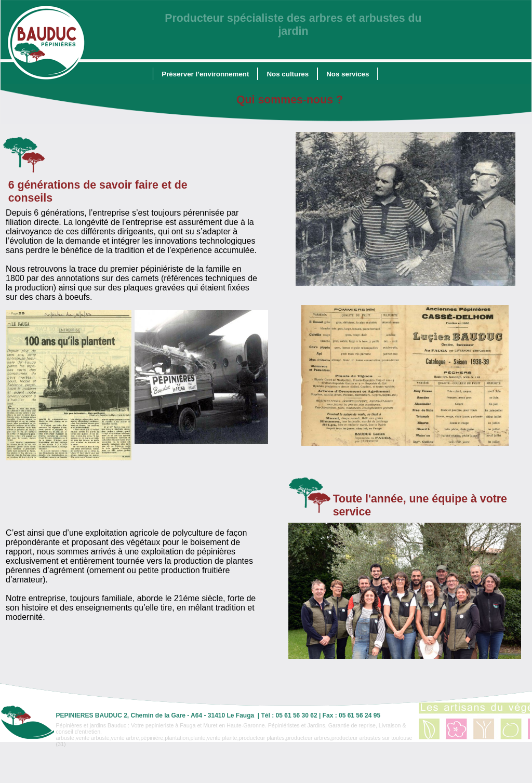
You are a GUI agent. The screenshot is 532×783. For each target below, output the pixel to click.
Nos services (348, 74)
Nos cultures (288, 74)
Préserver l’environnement (205, 74)
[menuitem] (205, 74)
